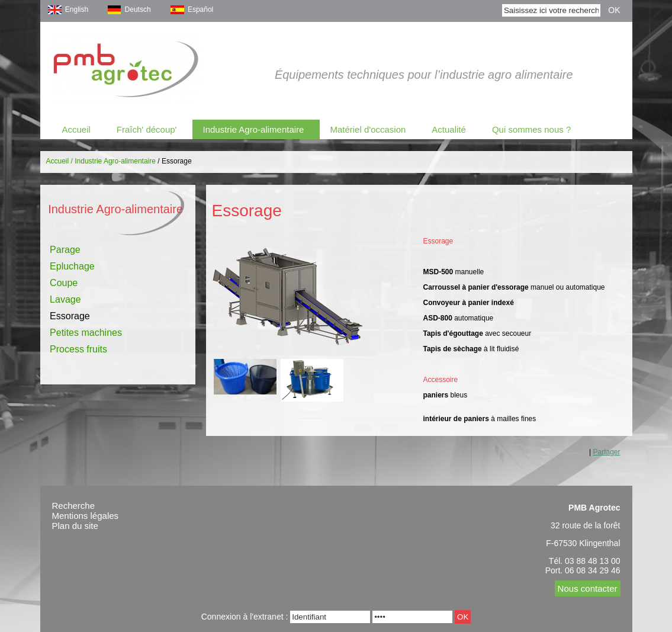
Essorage (70, 316)
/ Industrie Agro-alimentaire (113, 161)
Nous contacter (588, 588)
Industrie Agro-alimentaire (253, 129)
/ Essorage (174, 161)
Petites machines (86, 333)
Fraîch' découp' (147, 129)
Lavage (65, 299)
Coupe (64, 283)
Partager (606, 452)
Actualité (449, 129)
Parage (65, 250)
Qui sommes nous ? (531, 129)
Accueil (76, 129)
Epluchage (72, 266)
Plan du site (75, 526)
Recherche (74, 506)
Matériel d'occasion (368, 129)
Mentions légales (86, 516)
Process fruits (78, 349)
